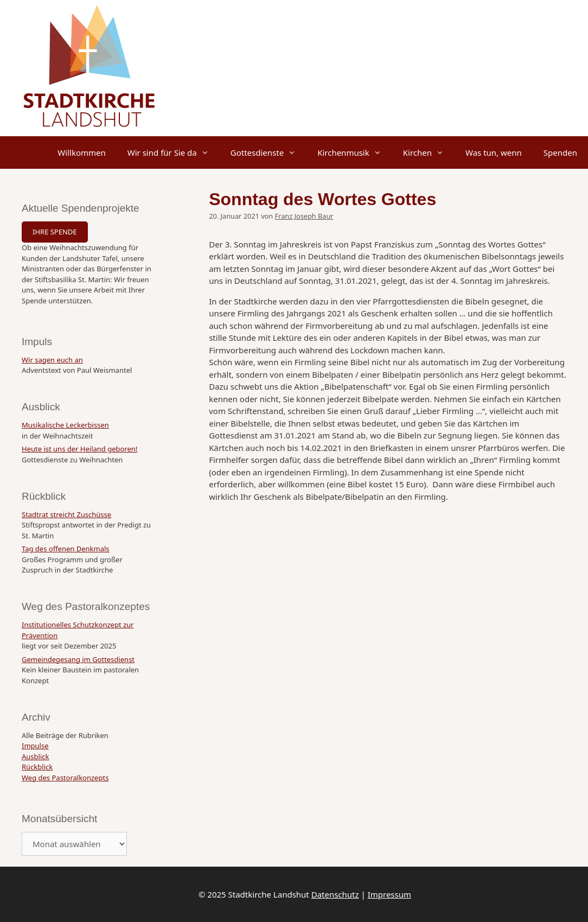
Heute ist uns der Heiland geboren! (79, 449)
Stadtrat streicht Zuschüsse (66, 514)
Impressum (389, 894)
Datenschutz (335, 894)
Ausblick (35, 756)
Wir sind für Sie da (174, 152)
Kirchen (429, 152)
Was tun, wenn (494, 152)
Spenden (560, 152)
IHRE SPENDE (55, 232)
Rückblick (37, 767)
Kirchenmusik (355, 152)
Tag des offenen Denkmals (66, 549)
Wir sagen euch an (52, 360)
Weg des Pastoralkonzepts (65, 778)
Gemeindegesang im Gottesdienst (78, 659)
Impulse (35, 746)
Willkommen (81, 152)
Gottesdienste (269, 152)
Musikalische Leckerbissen (65, 425)
